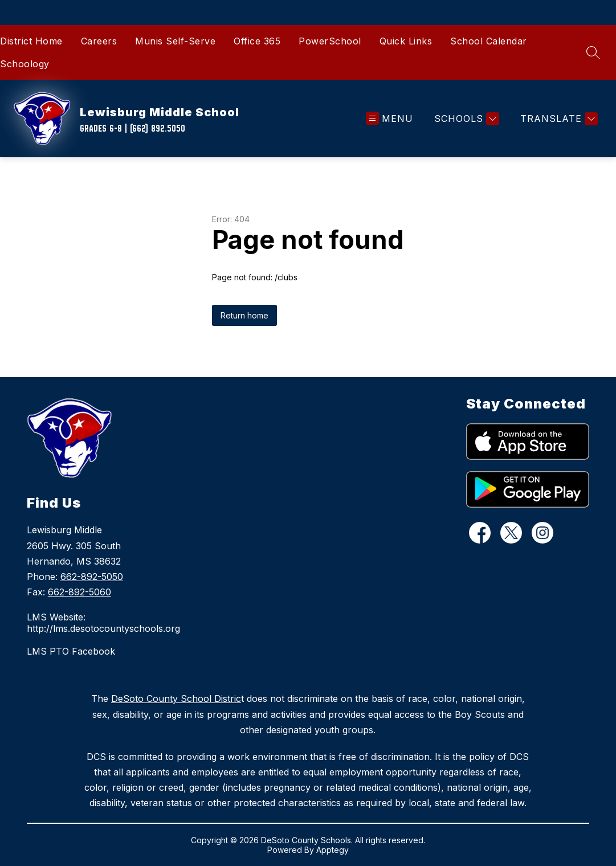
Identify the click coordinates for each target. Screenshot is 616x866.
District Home (31, 41)
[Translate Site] (558, 119)
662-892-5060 (79, 592)
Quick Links (406, 41)
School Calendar (489, 41)
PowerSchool (330, 41)
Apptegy (333, 850)
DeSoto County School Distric (176, 698)
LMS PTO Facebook (71, 651)
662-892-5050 (92, 577)
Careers (99, 41)
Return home (244, 315)
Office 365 (257, 41)
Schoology (25, 64)
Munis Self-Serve (175, 41)
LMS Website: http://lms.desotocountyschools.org (103, 623)
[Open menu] (389, 119)
